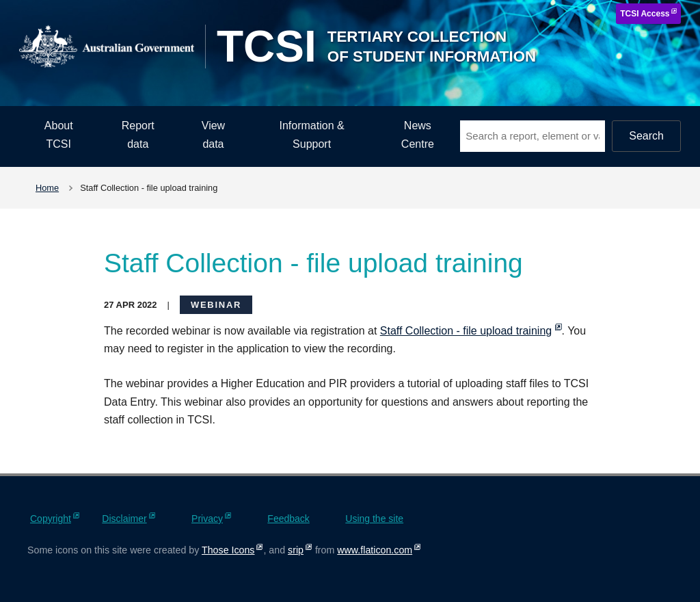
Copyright (51, 519)
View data (213, 135)
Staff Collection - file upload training (466, 331)
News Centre (418, 135)
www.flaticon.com (375, 550)
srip (296, 550)
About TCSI (59, 135)
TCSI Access (645, 14)
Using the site (374, 519)
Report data (138, 135)
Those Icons (228, 550)
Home (47, 188)
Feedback (288, 519)
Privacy (207, 519)
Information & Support (312, 135)
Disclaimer (124, 519)
